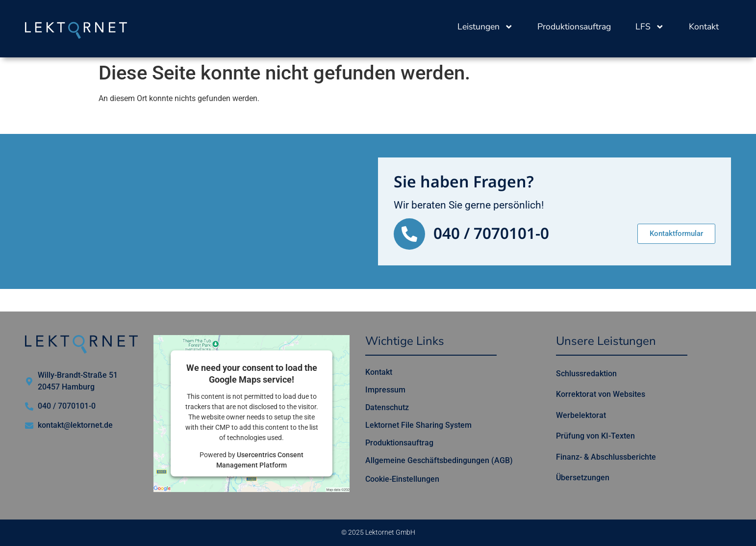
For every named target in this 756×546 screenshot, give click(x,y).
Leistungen (485, 27)
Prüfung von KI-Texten (595, 436)
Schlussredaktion (586, 374)
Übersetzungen (583, 478)
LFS (650, 27)
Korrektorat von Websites (601, 394)
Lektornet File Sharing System (418, 425)
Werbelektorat (581, 415)
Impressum (385, 390)
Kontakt (704, 26)
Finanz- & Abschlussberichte (606, 457)
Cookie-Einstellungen (402, 479)
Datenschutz (387, 407)
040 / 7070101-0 (491, 234)
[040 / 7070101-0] (409, 234)
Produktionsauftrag (574, 26)
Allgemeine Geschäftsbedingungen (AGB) (439, 460)
